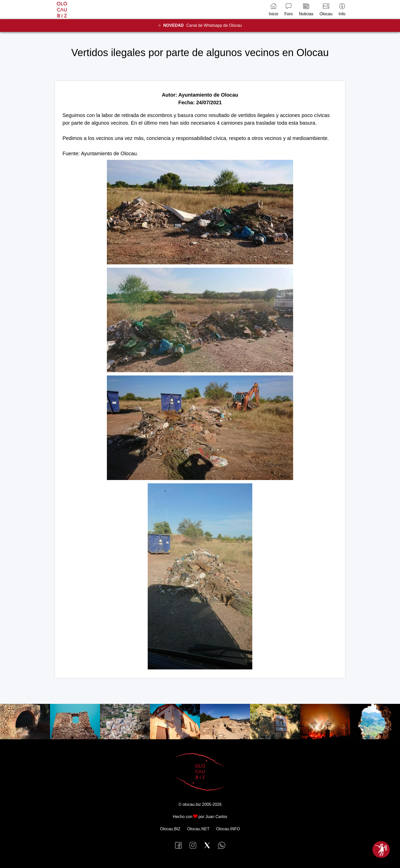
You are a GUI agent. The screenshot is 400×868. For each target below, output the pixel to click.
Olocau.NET (198, 829)
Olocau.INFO (228, 829)
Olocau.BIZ (170, 829)
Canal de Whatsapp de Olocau (203, 25)
